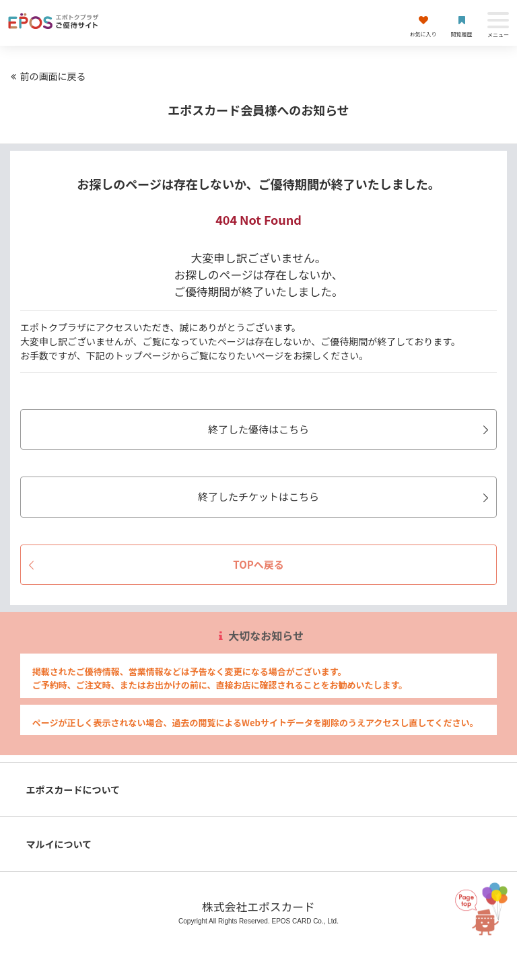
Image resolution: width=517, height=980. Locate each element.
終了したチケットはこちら (345, 496)
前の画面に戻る (46, 76)
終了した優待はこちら (350, 429)
